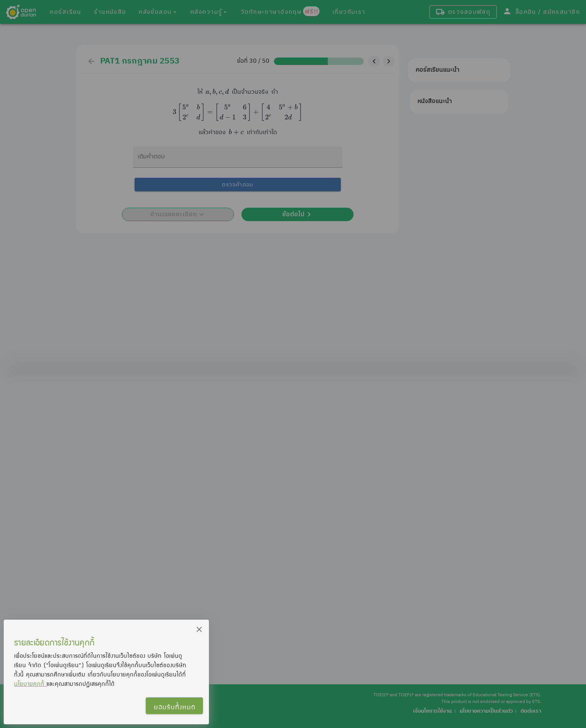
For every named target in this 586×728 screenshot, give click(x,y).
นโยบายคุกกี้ (30, 684)
